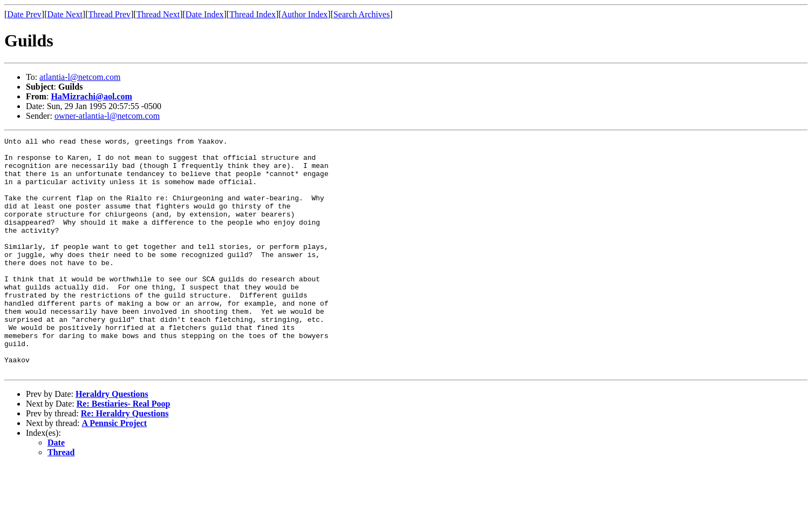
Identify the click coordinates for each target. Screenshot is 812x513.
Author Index (305, 14)
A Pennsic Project (115, 470)
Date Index (205, 14)
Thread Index (253, 14)
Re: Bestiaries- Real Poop (124, 451)
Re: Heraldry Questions (125, 460)
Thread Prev (109, 14)
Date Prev (24, 14)
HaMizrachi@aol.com (91, 96)
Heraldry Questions (112, 441)
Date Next (65, 14)
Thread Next (158, 14)
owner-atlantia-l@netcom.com (107, 116)
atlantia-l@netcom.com (80, 77)
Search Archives (361, 14)
